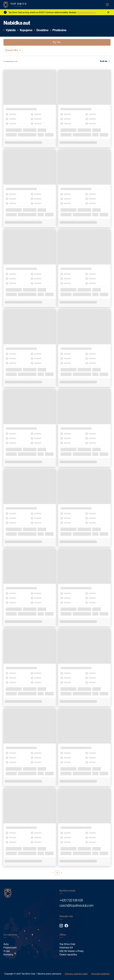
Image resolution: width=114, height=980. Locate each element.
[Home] (15, 5)
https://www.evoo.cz (86, 12)
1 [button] (57, 873)
